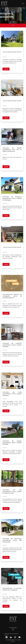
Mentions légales (13, 627)
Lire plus (6, 69)
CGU (13, 630)
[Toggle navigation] (23, 4)
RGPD (13, 629)
